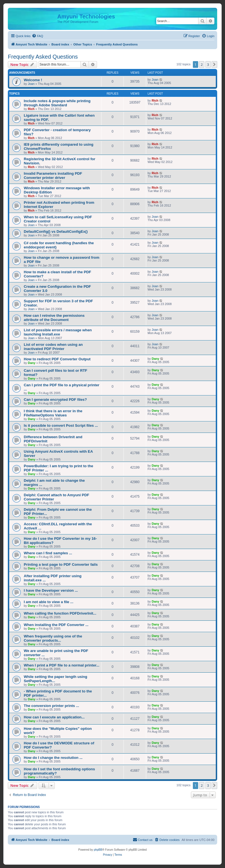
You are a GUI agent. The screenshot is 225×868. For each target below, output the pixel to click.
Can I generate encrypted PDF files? (55, 400)
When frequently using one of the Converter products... (53, 638)
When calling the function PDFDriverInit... (60, 613)
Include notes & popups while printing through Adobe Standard (57, 103)
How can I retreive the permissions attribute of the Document (54, 318)
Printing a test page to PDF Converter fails (61, 564)
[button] (214, 64)
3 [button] (208, 64)
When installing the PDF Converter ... (56, 625)
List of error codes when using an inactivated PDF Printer (53, 347)
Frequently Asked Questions (43, 57)
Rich (31, 109)
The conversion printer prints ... (51, 706)
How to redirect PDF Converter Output (57, 359)
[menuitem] (37, 36)
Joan (31, 84)
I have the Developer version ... (51, 590)
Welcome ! (33, 80)
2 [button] (202, 64)
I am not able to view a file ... (48, 602)
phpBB (98, 850)
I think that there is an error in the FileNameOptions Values (53, 413)
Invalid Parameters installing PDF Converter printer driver (53, 176)
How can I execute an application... (54, 717)
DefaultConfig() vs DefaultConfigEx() (56, 232)
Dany (32, 363)
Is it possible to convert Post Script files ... (61, 425)
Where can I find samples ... (48, 553)
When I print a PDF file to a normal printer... (61, 665)
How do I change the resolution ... (53, 758)
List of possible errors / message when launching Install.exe (58, 332)
